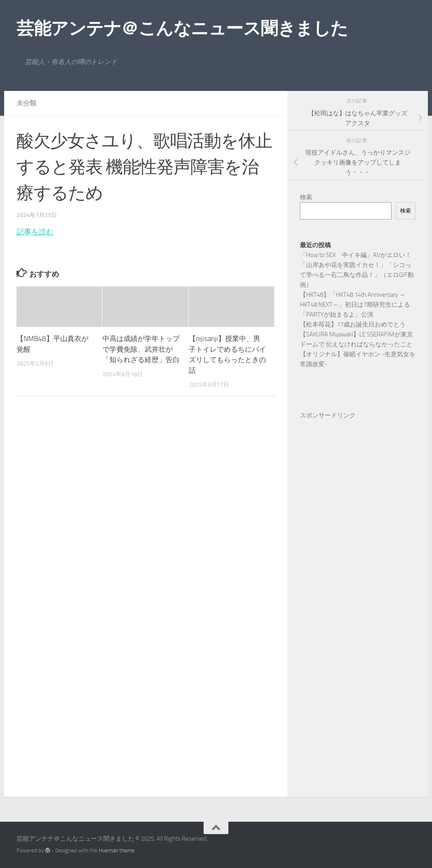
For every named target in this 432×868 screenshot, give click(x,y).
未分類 (26, 103)
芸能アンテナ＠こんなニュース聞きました (182, 29)
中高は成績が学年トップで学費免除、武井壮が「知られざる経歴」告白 (141, 349)
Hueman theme (117, 850)
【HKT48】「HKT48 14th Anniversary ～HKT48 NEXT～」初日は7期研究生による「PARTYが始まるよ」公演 (355, 305)
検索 (306, 197)
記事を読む (35, 232)
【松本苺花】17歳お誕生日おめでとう (353, 324)
